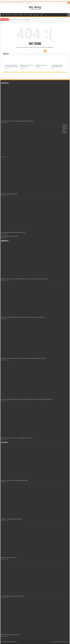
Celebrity (15, 15)
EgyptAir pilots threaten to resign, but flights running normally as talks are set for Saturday (24, 279)
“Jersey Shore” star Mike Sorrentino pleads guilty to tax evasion (17, 121)
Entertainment (9, 15)
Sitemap (67, 642)
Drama (26, 15)
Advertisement (22, 3)
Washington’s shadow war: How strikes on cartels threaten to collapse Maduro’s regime (23, 358)
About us (3, 3)
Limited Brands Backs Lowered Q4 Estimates (57, 66)
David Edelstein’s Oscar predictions (10, 236)
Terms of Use (15, 3)
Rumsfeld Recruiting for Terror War (10, 635)
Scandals (21, 15)
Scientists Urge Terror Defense (9, 558)
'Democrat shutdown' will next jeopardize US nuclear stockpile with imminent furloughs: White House (27, 399)
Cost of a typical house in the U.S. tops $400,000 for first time (17, 438)
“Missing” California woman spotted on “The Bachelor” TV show (65, 129)
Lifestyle (30, 15)
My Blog (35, 7)
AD (58, 642)
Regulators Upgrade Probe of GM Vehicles (27, 66)
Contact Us (8, 3)
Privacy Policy (29, 3)
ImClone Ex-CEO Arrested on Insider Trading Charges (20, 19)
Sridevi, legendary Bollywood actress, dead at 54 (13, 232)
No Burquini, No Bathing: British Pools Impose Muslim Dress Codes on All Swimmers (23, 317)
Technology (36, 15)
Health (41, 15)
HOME (3, 15)
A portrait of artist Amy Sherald (9, 194)
